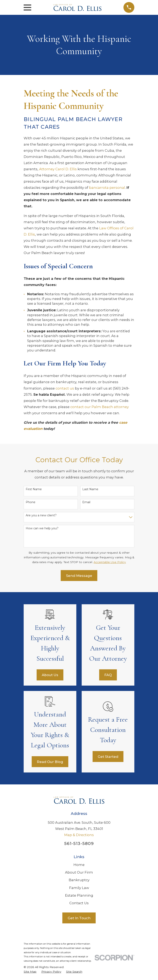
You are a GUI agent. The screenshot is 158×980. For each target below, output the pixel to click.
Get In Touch (79, 918)
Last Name (90, 489)
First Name (34, 489)
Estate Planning (79, 895)
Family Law (79, 888)
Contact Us (79, 903)
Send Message (79, 576)
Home (79, 865)
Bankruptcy (79, 880)
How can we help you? (42, 528)
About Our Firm (79, 872)
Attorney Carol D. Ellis (58, 169)
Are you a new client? (41, 515)
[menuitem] (30, 972)
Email (86, 502)
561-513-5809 (79, 843)
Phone (31, 502)
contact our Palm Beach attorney (100, 407)
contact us (65, 388)
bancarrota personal (107, 188)
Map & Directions (79, 835)
